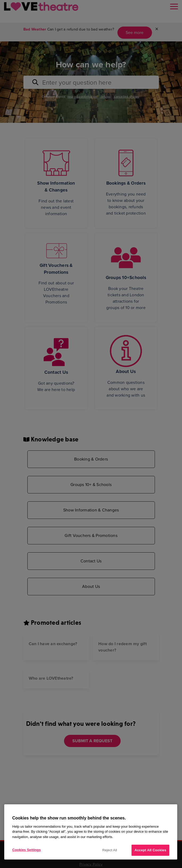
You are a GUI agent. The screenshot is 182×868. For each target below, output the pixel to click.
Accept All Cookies (150, 850)
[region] (91, 832)
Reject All (110, 850)
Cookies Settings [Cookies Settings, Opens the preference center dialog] (27, 850)
